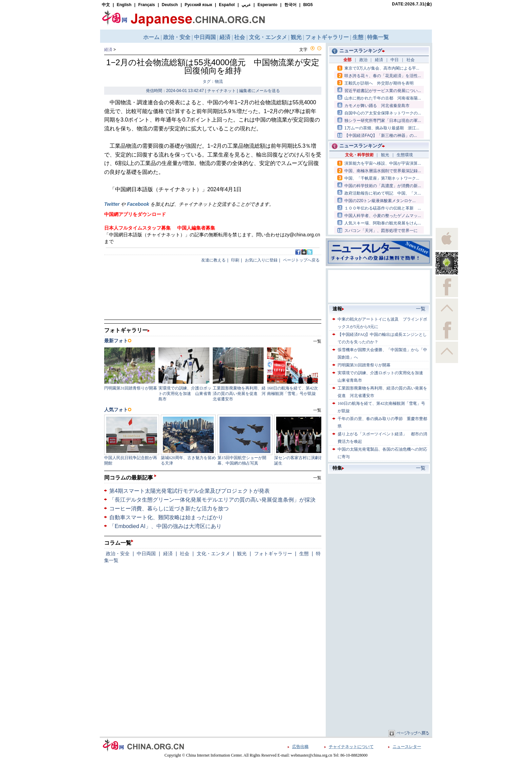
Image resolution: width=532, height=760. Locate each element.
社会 (185, 554)
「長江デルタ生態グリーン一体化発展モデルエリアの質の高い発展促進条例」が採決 (212, 500)
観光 (242, 554)
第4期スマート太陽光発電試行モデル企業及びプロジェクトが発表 (189, 491)
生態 (304, 554)
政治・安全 (118, 554)
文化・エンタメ (213, 554)
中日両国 (146, 554)
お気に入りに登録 (261, 260)
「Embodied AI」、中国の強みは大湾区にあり (165, 526)
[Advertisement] (379, 518)
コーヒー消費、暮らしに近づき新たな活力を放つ (169, 509)
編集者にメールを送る (260, 91)
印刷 (235, 260)
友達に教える (213, 260)
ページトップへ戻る (301, 260)
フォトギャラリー (273, 554)
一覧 (317, 478)
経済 (108, 50)
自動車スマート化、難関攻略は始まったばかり (166, 517)
